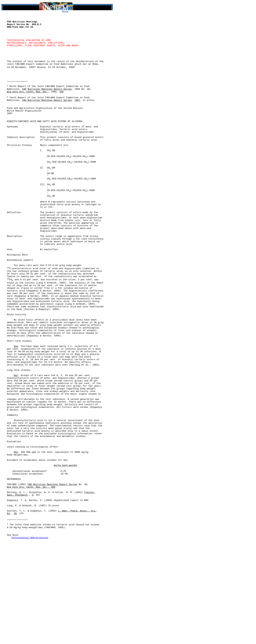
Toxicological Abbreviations (30, 640)
